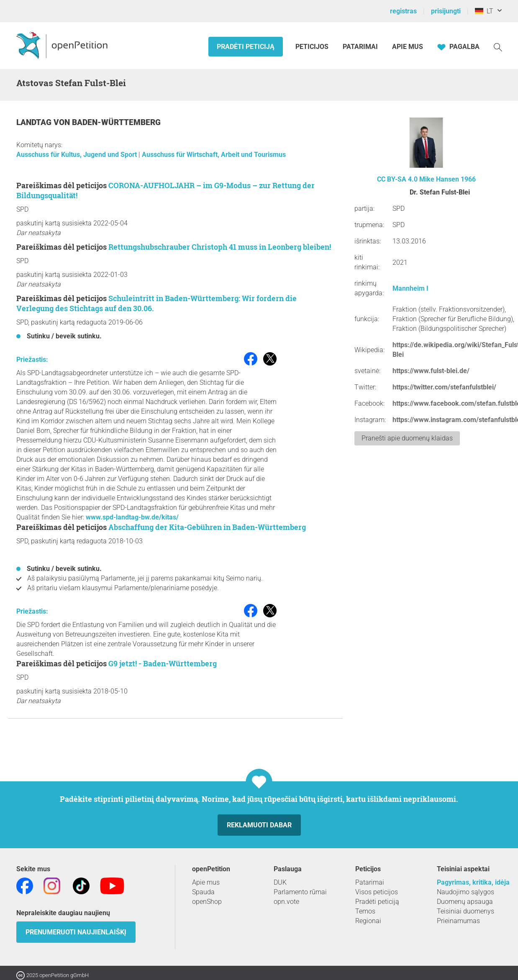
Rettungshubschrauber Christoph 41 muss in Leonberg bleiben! (220, 247)
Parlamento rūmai (300, 892)
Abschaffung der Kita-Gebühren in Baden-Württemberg (207, 527)
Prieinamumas (458, 921)
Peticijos (313, 47)
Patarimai (360, 47)
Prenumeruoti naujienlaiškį (76, 932)
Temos (365, 911)
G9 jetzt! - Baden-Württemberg (163, 663)
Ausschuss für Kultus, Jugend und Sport (77, 155)
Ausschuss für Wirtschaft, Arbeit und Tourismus (214, 155)
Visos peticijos (377, 892)
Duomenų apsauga (465, 902)
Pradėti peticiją (246, 47)
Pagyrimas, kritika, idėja (473, 882)
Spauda (203, 892)
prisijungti (446, 11)
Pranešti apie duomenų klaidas (407, 438)
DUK (280, 882)
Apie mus (408, 47)
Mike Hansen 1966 (447, 179)
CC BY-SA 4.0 (397, 179)
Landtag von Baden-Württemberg (88, 122)
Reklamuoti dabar (259, 825)
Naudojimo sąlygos (465, 892)
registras (403, 11)
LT (484, 11)
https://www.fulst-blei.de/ (431, 371)
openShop (207, 902)
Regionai (368, 921)
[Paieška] (498, 47)
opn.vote (286, 902)
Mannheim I (410, 288)
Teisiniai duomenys (465, 911)
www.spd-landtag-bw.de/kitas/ (132, 517)
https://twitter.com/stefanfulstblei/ (444, 387)
